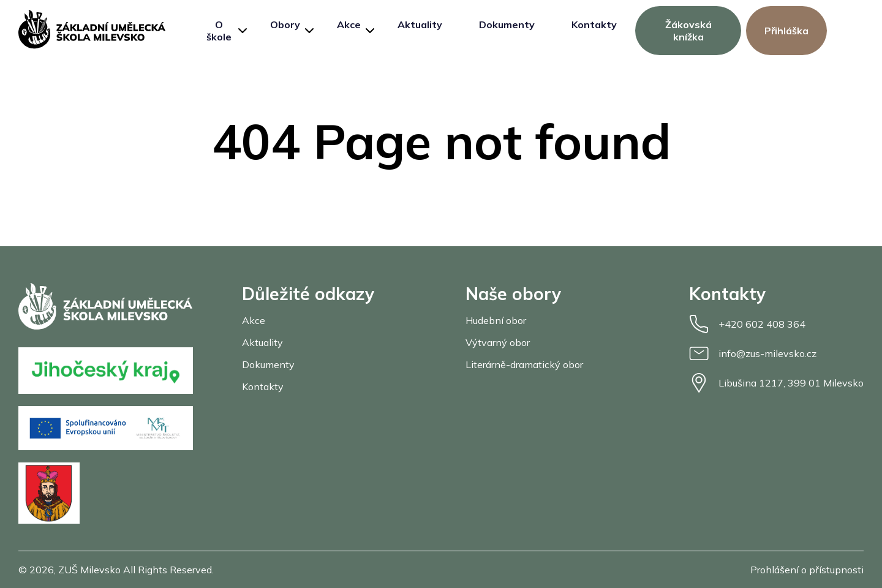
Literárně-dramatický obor (524, 364)
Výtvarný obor (498, 342)
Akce (349, 24)
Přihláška (786, 31)
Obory (285, 24)
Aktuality (420, 24)
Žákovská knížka (688, 31)
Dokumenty (507, 24)
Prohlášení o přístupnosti (807, 570)
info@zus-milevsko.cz (753, 353)
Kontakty (594, 24)
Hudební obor (496, 320)
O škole (219, 31)
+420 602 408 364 (747, 324)
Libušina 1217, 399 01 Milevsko (776, 383)
